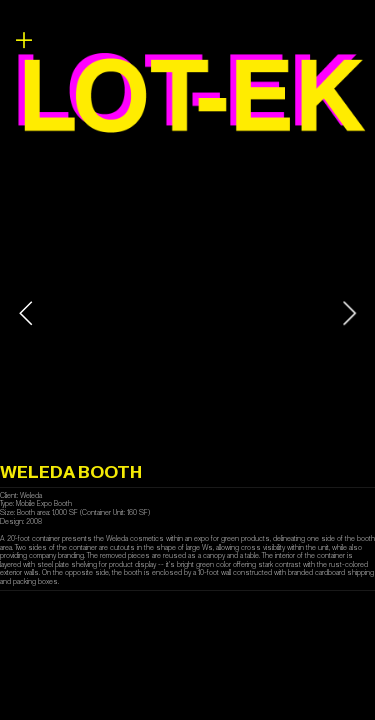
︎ (24, 40)
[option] (187, 313)
